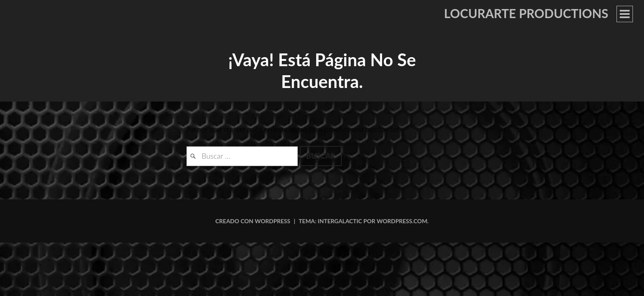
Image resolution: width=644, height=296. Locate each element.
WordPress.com (402, 221)
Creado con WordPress (253, 221)
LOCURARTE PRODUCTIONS (526, 13)
